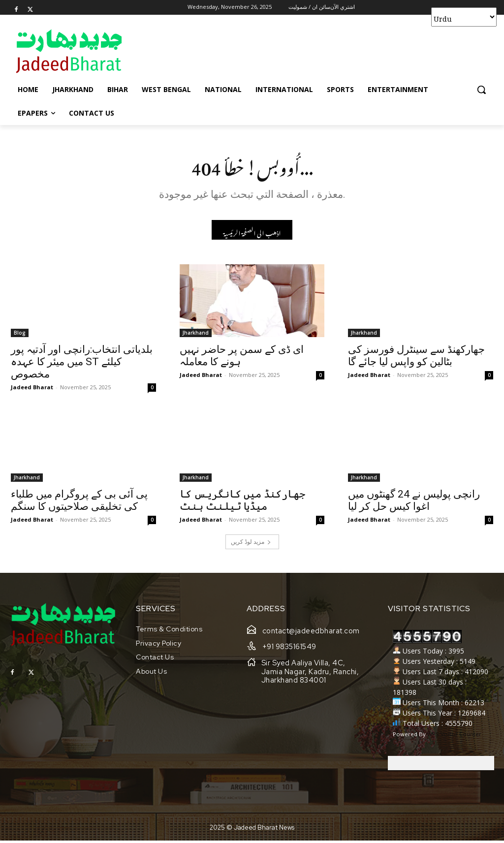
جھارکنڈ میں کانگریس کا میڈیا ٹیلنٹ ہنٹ (242, 503)
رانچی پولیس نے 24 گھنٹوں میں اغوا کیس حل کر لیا (414, 503)
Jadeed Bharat (32, 390)
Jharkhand (196, 335)
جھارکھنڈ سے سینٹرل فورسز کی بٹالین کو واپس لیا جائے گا (416, 358)
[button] (481, 90)
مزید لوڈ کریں (251, 545)
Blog (20, 335)
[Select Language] (464, 17)
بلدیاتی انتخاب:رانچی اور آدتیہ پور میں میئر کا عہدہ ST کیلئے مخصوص (82, 364)
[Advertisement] (242, 51)
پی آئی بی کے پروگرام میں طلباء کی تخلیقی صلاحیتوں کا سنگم (79, 503)
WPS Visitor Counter (454, 736)
